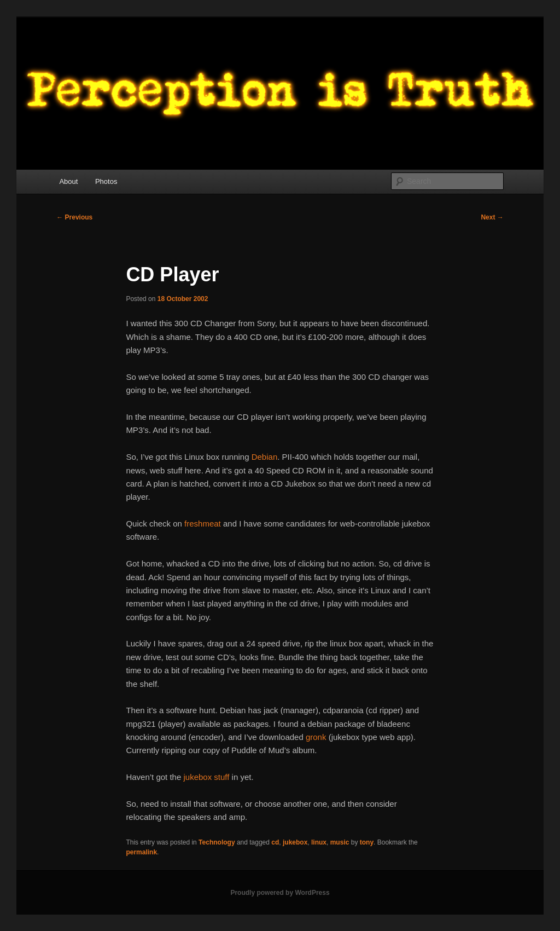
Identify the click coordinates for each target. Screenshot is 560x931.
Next (492, 217)
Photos (106, 181)
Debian (265, 457)
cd (275, 842)
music (340, 842)
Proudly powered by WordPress (280, 893)
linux (319, 842)
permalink (141, 852)
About (68, 181)
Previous (74, 217)
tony (367, 842)
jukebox (295, 842)
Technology (217, 842)
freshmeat (203, 524)
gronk (316, 737)
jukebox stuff (206, 777)
